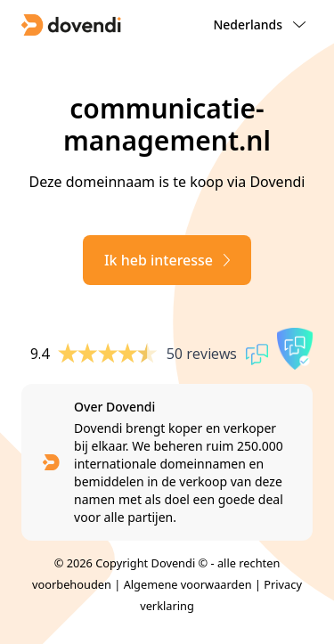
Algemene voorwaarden (188, 584)
